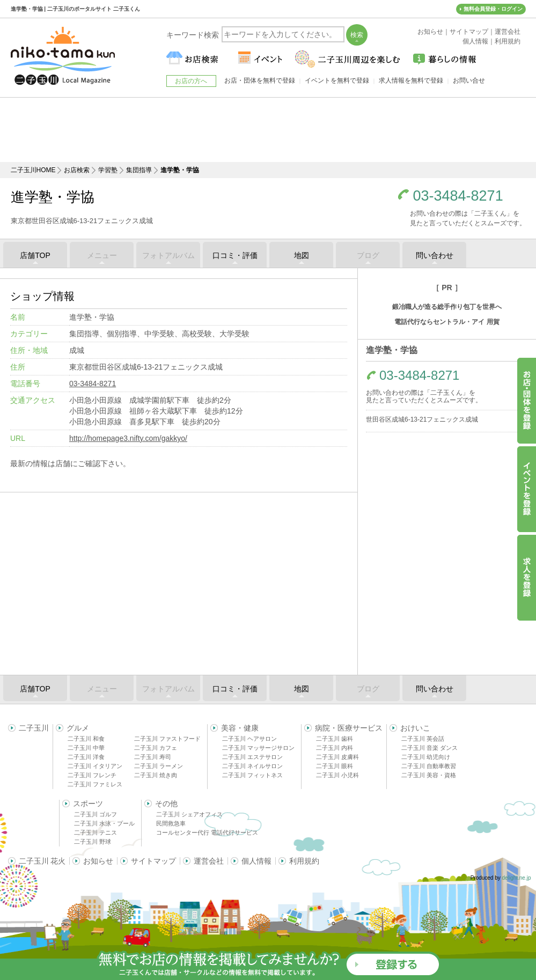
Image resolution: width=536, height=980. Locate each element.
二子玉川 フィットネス (252, 775)
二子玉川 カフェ (156, 748)
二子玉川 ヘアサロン (249, 739)
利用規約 (304, 861)
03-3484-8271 (458, 196)
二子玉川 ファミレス (95, 784)
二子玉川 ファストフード (167, 739)
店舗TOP (35, 255)
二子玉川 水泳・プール (104, 823)
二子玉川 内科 (335, 748)
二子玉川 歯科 (335, 739)
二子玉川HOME (33, 170)
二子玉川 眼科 (335, 766)
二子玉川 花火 (42, 861)
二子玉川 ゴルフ (96, 814)
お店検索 (77, 170)
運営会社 (209, 861)
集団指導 (139, 170)
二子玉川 (34, 728)
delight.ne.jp (517, 878)
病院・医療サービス (349, 728)
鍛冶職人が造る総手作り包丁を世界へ (447, 307)
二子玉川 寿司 (153, 757)
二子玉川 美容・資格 (429, 775)
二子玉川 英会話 (423, 739)
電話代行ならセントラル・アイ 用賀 (447, 322)
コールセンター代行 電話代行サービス (207, 832)
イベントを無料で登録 (337, 80)
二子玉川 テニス (96, 832)
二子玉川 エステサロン (252, 757)
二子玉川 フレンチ (92, 775)
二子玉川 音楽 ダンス (429, 748)
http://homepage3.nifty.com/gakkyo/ (128, 438)
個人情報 (256, 861)
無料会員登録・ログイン (493, 9)
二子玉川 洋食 (86, 757)
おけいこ (415, 728)
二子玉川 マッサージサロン (258, 748)
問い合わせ (435, 255)
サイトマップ (153, 861)
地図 (302, 255)
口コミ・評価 (235, 255)
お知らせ (98, 861)
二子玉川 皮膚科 (337, 757)
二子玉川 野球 (93, 842)
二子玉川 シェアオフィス (189, 814)
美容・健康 (240, 728)
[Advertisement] (268, 130)
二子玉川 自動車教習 (429, 766)
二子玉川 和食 (86, 739)
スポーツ (88, 804)
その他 (166, 804)
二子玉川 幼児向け (426, 757)
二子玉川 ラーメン (159, 766)
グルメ (78, 728)
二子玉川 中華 (86, 748)
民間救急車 (171, 823)
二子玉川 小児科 (337, 775)
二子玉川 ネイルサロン (252, 766)
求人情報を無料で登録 (411, 80)
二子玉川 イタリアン (95, 766)
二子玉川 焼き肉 (156, 775)
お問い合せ (469, 80)
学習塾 (108, 170)
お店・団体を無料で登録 (260, 80)
